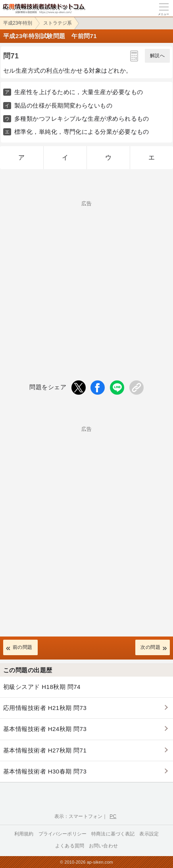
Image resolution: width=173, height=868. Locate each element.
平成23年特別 (18, 23)
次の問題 (150, 647)
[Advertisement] (86, 277)
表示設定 (149, 834)
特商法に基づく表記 (113, 834)
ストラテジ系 (58, 23)
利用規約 (24, 834)
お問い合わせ (103, 846)
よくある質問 (70, 846)
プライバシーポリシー (63, 834)
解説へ (157, 56)
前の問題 (23, 647)
